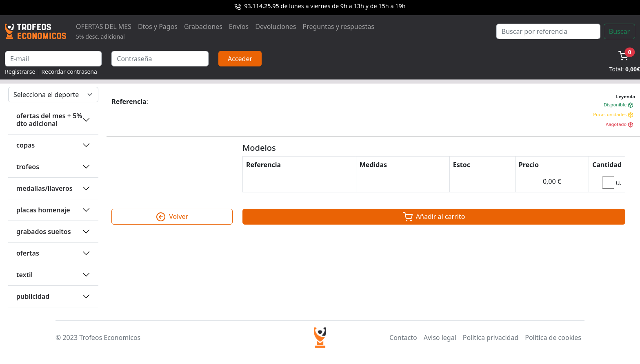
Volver (172, 217)
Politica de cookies (553, 338)
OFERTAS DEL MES (104, 31)
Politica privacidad (491, 338)
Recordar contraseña (69, 72)
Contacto (403, 338)
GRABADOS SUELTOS (44, 232)
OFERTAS (28, 253)
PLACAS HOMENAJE (43, 210)
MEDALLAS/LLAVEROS (44, 188)
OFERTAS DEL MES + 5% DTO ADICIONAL (49, 120)
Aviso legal (440, 338)
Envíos (239, 26)
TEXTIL (24, 275)
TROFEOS (28, 167)
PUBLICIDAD (33, 296)
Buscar (619, 31)
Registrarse (20, 72)
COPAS (26, 145)
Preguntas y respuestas (339, 26)
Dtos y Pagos (158, 26)
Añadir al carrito (434, 217)
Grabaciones (203, 26)
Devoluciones (276, 26)
